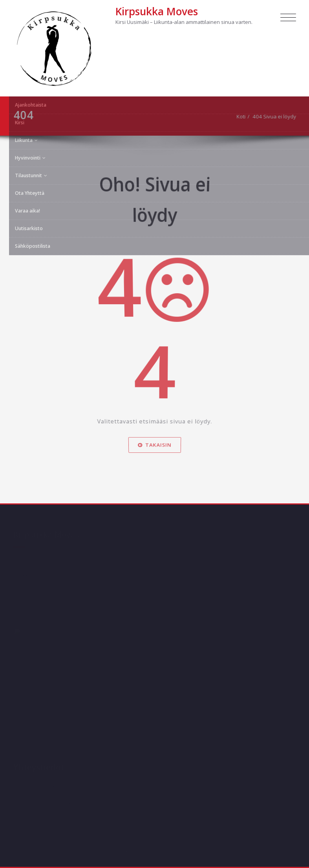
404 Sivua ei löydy (278, 116)
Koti (244, 116)
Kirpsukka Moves (157, 11)
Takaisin (154, 446)
